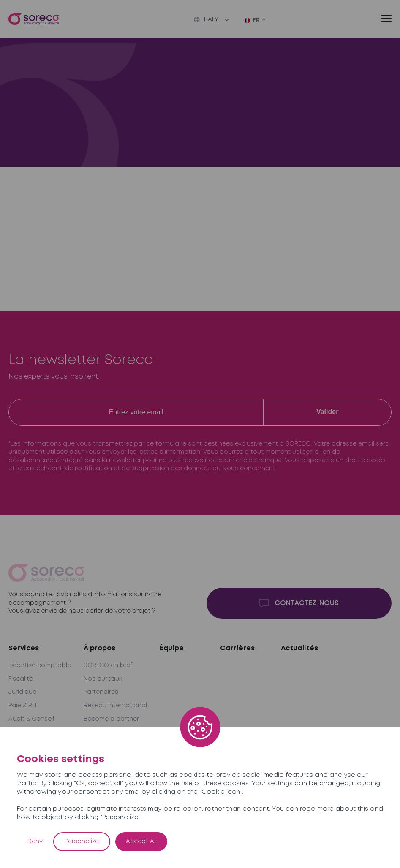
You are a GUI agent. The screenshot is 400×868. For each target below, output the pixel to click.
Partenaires (101, 692)
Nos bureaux (103, 679)
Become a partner (111, 719)
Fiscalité (21, 679)
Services (24, 648)
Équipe (172, 648)
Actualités (299, 648)
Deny (35, 841)
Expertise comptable (40, 665)
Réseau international (115, 706)
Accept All (141, 841)
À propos (99, 648)
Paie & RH (22, 706)
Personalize (82, 841)
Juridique (22, 692)
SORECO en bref (108, 665)
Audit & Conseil (31, 719)
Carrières (237, 648)
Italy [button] (206, 19)
